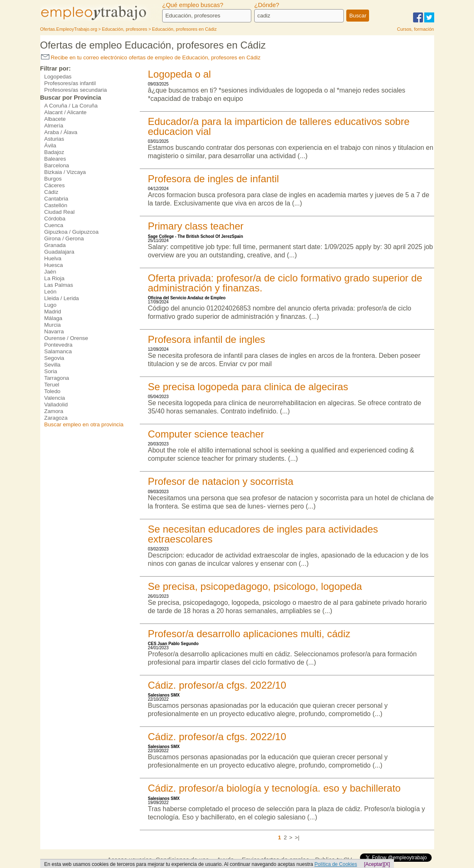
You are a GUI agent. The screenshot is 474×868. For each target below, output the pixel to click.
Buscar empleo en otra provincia (84, 424)
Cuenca (54, 225)
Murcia (53, 325)
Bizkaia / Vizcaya (65, 172)
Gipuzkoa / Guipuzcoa (72, 232)
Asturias (54, 139)
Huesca (54, 265)
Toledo (52, 391)
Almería (54, 126)
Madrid (53, 312)
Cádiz (51, 192)
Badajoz (54, 152)
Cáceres (55, 185)
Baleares (55, 159)
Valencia (55, 398)
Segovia (54, 358)
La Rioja (55, 278)
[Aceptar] (374, 864)
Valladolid (56, 405)
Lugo (51, 305)
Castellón (56, 205)
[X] (387, 864)
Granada (55, 245)
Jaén (50, 272)
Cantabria (56, 199)
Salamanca (58, 351)
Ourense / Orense (66, 338)
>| (297, 837)
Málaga (53, 318)
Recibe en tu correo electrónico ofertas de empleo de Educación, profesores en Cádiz (151, 57)
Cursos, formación (415, 29)
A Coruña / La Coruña (71, 106)
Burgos (53, 179)
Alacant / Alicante (66, 112)
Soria (51, 371)
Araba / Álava (61, 132)
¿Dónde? (267, 5)
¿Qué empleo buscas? (193, 5)
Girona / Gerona (64, 238)
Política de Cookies (336, 864)
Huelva (53, 258)
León (51, 292)
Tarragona (57, 378)
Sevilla (52, 365)
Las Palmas (59, 285)
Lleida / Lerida (62, 298)
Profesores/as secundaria (76, 90)
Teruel (52, 385)
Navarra (54, 331)
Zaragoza (56, 418)
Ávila (50, 145)
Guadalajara (60, 252)
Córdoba (55, 219)
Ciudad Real (60, 212)
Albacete (55, 119)
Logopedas (58, 77)
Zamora (54, 411)
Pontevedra (58, 345)
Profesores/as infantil (70, 83)
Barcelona (57, 165)
